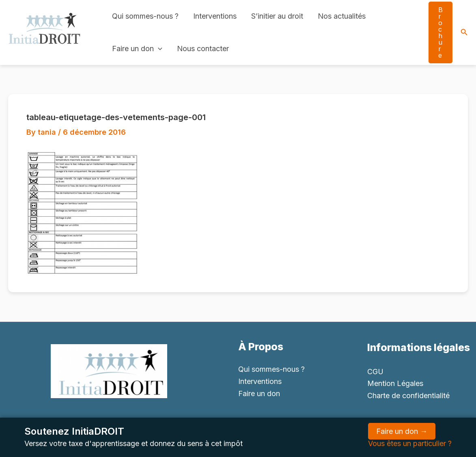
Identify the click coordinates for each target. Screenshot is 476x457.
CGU (375, 372)
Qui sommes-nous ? (145, 16)
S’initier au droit (277, 16)
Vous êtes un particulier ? (410, 443)
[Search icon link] (464, 33)
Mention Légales (395, 383)
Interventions (215, 16)
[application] (158, 49)
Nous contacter (203, 49)
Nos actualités (342, 16)
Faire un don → (402, 431)
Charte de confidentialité (408, 396)
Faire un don (137, 49)
